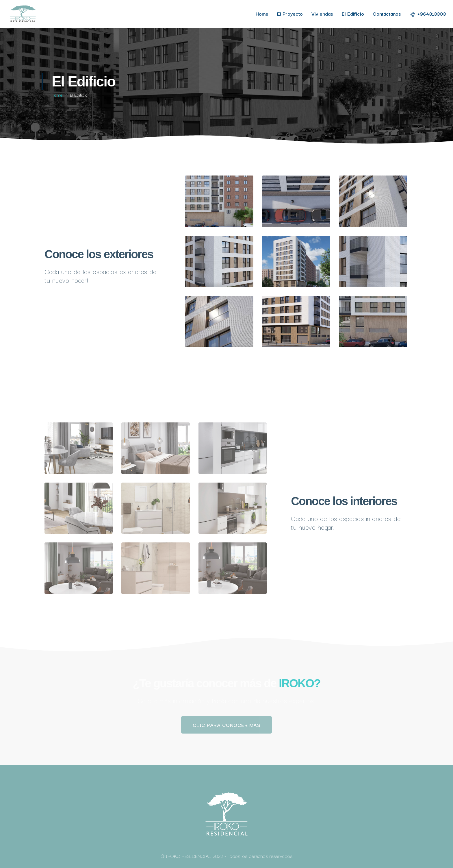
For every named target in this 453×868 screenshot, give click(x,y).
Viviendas (322, 13)
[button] (227, 725)
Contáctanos (387, 13)
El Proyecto (290, 13)
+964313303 (428, 13)
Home (262, 13)
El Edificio (353, 13)
